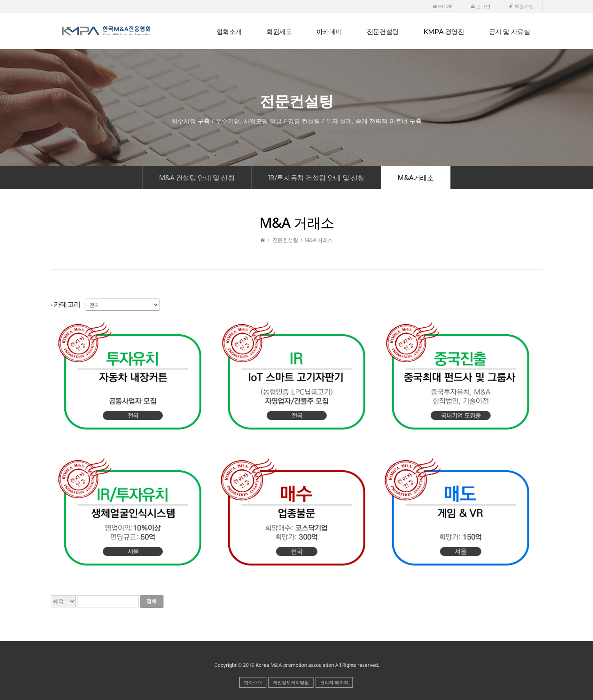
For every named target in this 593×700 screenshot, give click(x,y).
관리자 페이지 (334, 682)
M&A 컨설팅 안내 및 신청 (197, 178)
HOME (443, 6)
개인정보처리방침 (291, 682)
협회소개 (253, 682)
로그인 (481, 6)
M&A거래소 (416, 178)
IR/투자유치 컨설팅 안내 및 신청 (316, 178)
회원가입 (521, 6)
